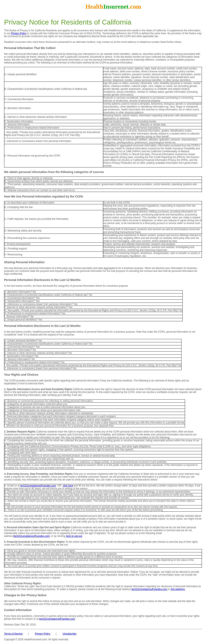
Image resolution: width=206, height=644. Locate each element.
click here (68, 486)
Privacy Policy (19, 33)
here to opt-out (74, 536)
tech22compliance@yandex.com (38, 486)
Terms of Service (13, 634)
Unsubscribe (70, 634)
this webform (178, 589)
